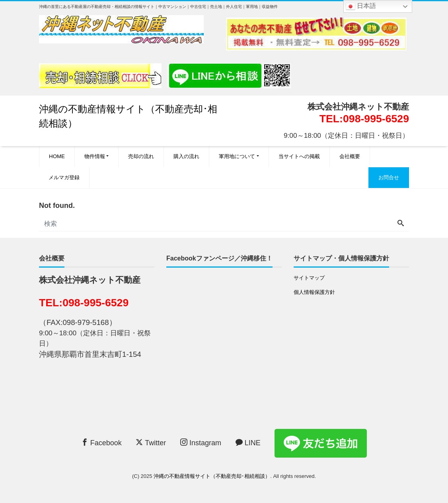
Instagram (201, 443)
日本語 (361, 6)
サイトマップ (309, 278)
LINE (248, 443)
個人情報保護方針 (314, 292)
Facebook (101, 443)
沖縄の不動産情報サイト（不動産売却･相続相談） (212, 476)
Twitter (151, 443)
